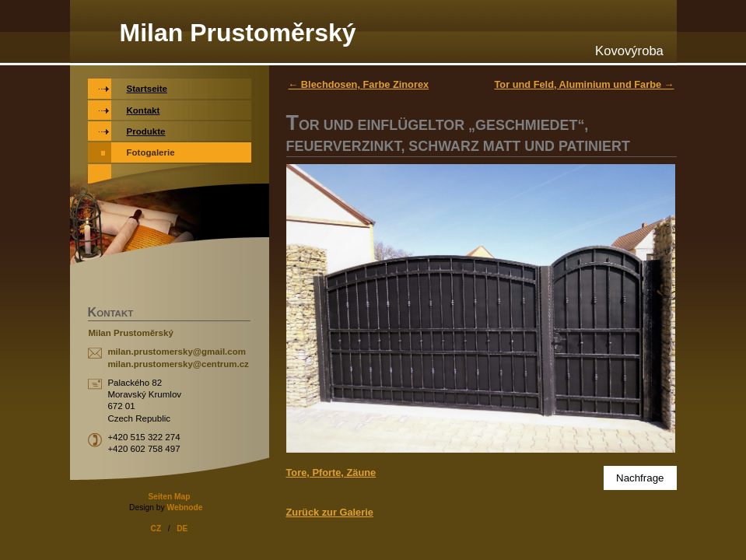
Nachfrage (640, 478)
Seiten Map (169, 497)
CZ (156, 528)
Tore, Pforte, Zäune (331, 472)
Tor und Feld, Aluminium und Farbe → (584, 84)
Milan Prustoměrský (238, 33)
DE (182, 528)
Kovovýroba (629, 51)
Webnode (184, 507)
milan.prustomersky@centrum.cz (178, 364)
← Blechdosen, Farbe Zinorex (359, 84)
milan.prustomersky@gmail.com (177, 352)
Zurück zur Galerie (330, 512)
